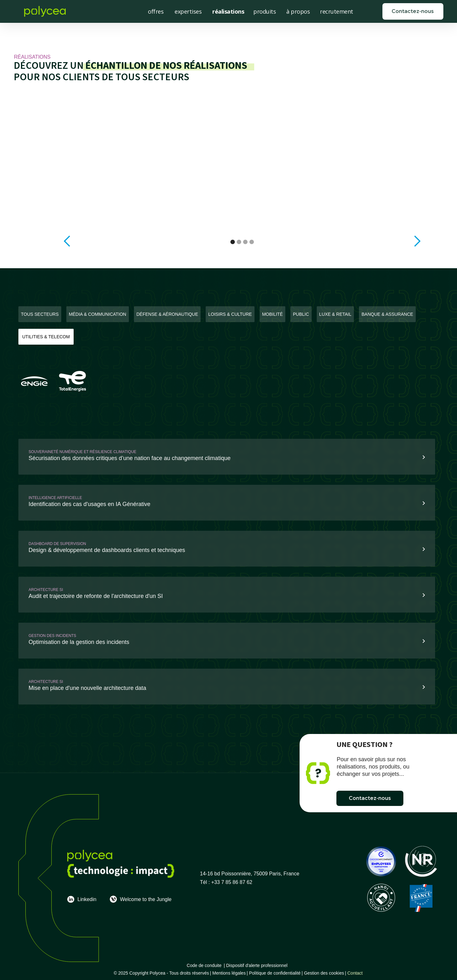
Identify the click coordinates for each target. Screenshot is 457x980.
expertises (188, 11)
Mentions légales (229, 973)
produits (265, 11)
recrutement (337, 11)
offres (156, 11)
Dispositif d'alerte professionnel (258, 965)
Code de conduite (204, 965)
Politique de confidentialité (275, 973)
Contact (355, 973)
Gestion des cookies (324, 973)
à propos (298, 11)
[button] (67, 241)
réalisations (228, 11)
